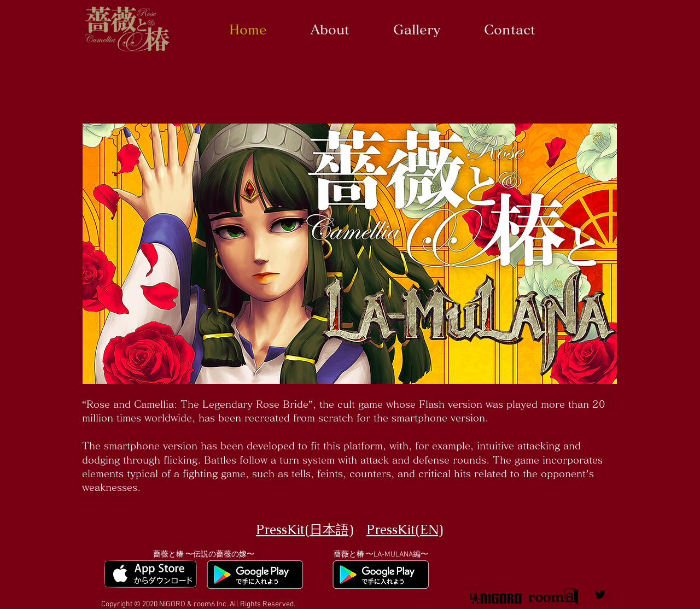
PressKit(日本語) (305, 529)
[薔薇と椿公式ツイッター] (600, 595)
